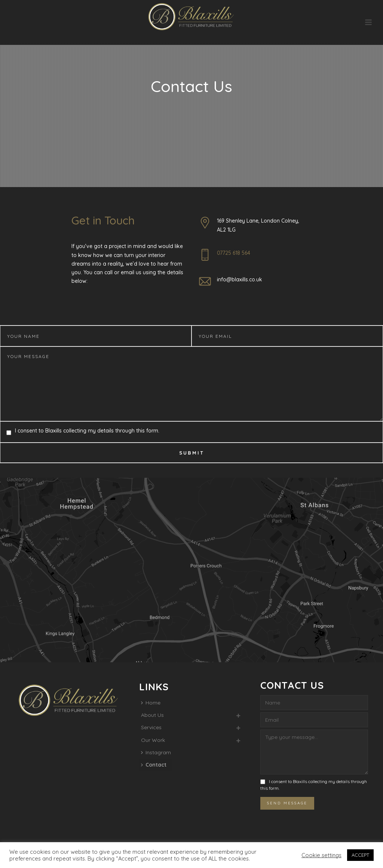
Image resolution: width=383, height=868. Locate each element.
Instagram (156, 752)
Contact (154, 765)
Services (151, 727)
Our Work (153, 740)
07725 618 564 (234, 253)
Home (151, 703)
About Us (152, 715)
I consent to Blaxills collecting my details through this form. (87, 431)
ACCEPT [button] (360, 855)
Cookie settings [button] (321, 855)
